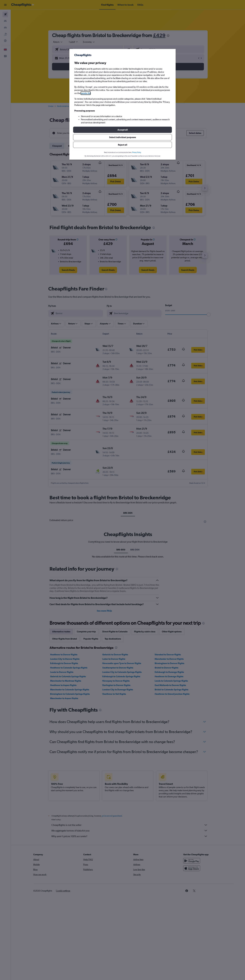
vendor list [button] (86, 93)
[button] (122, 130)
